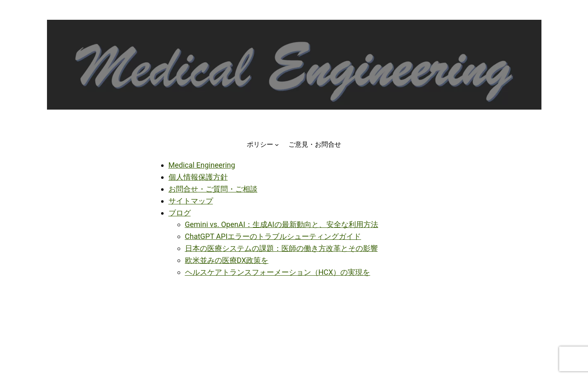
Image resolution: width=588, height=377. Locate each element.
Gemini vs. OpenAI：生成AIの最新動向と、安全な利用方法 (282, 224)
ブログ (180, 213)
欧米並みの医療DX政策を (227, 260)
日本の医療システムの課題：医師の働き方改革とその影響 (281, 248)
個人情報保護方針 (198, 177)
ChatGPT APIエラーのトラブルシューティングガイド (273, 236)
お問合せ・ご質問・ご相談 (213, 189)
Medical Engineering (202, 165)
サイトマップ (191, 201)
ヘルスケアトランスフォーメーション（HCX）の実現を (278, 272)
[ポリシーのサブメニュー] (277, 145)
